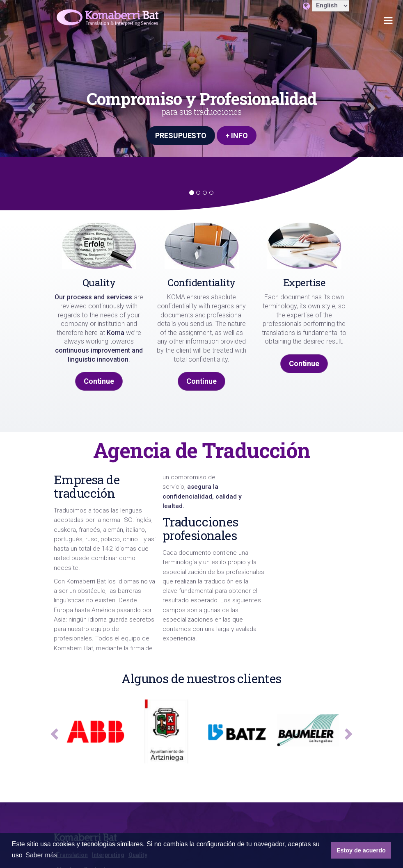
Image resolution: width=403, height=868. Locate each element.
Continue (99, 381)
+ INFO (237, 135)
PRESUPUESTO (181, 135)
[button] (30, 105)
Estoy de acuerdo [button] (361, 850)
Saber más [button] (41, 855)
